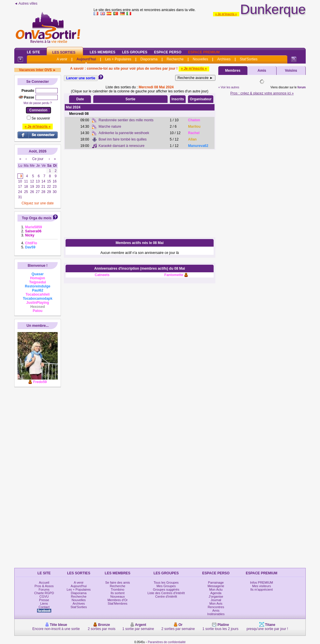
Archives (224, 59)
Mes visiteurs (261, 586)
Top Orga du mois (37, 218)
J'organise (216, 596)
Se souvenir (41, 118)
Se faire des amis (118, 582)
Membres (233, 71)
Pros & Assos (44, 586)
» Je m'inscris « (226, 14)
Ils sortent (118, 593)
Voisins (291, 71)
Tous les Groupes (166, 582)
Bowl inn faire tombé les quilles (123, 139)
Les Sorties (64, 52)
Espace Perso (168, 52)
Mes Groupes (166, 586)
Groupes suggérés (166, 589)
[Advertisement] (140, 194)
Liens (44, 603)
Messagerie (216, 586)
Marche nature (110, 127)
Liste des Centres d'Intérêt (166, 593)
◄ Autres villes (26, 3)
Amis (262, 71)
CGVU (44, 596)
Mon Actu (216, 589)
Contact (44, 607)
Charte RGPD (44, 593)
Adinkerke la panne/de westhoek (124, 133)
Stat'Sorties (249, 59)
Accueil (44, 582)
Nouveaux (118, 596)
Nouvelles (200, 59)
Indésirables (216, 614)
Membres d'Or (118, 600)
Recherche (175, 59)
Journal (216, 600)
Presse (44, 600)
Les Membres (103, 52)
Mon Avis (216, 603)
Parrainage (216, 582)
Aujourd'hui (86, 59)
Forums (44, 589)
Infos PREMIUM (262, 582)
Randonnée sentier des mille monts (126, 120)
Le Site (33, 52)
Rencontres (216, 607)
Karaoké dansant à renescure (121, 146)
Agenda (216, 593)
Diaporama (149, 59)
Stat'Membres (118, 603)
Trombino (117, 589)
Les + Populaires (118, 59)
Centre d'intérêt (166, 596)
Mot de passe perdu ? (38, 103)
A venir (62, 59)
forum (302, 87)
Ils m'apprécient (262, 589)
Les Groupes (135, 52)
